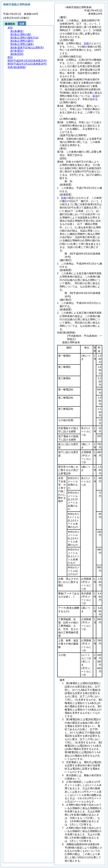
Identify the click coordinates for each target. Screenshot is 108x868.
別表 (86, 43)
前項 (95, 96)
